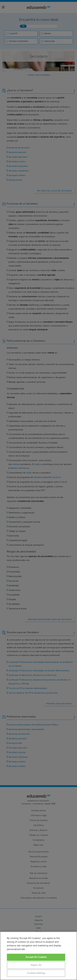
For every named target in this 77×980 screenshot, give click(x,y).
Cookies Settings (36, 973)
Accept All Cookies (36, 957)
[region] (38, 956)
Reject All (36, 965)
